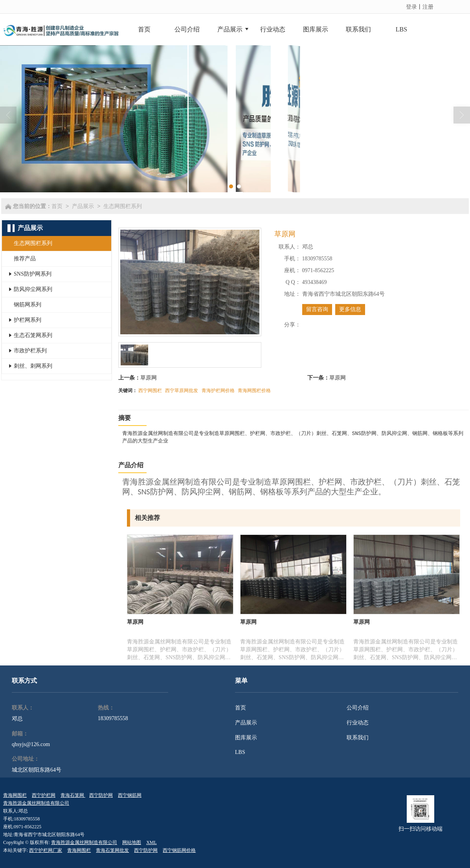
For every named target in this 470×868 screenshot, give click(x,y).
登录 (411, 7)
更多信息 (350, 309)
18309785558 (113, 718)
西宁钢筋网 (130, 795)
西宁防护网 (101, 795)
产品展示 (83, 206)
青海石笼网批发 (112, 850)
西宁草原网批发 (182, 391)
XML (151, 842)
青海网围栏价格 (254, 391)
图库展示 (246, 738)
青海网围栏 (15, 795)
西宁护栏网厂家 (46, 850)
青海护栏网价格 (218, 391)
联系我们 (358, 738)
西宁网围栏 (150, 391)
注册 (428, 7)
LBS (240, 752)
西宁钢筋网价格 (179, 850)
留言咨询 (317, 309)
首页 (57, 206)
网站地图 (132, 842)
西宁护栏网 (44, 795)
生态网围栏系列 (123, 206)
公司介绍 (358, 708)
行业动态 (358, 723)
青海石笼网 (73, 795)
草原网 (149, 378)
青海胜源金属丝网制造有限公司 (36, 803)
